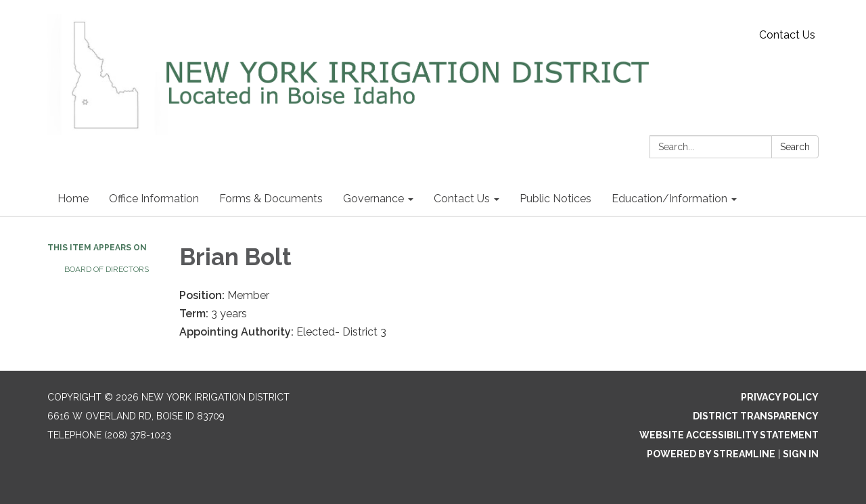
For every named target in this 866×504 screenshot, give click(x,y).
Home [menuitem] (73, 199)
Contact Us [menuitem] (462, 199)
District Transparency (756, 416)
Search (795, 147)
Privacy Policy (780, 397)
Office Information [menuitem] (154, 199)
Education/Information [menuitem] (669, 199)
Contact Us (787, 35)
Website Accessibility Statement (729, 435)
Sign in (801, 454)
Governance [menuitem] (373, 199)
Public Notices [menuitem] (555, 199)
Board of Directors (107, 269)
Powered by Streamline (711, 454)
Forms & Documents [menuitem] (271, 199)
